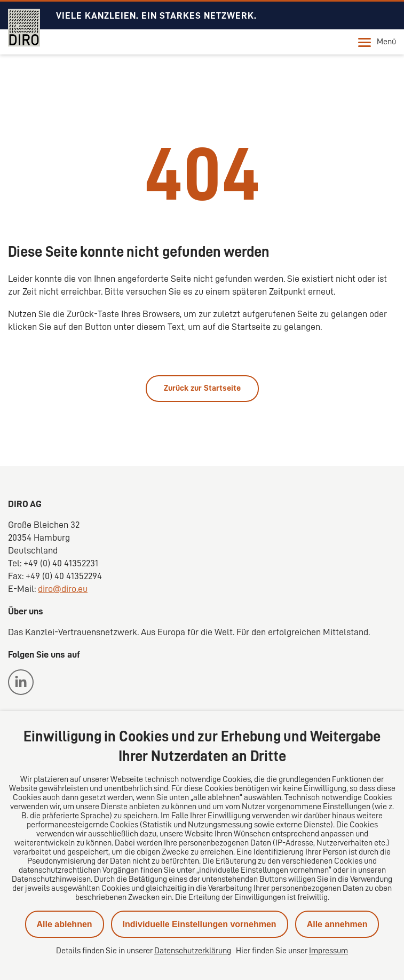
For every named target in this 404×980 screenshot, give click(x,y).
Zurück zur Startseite (202, 388)
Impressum (328, 951)
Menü (377, 42)
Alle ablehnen (65, 924)
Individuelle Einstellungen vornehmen (200, 924)
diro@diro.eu (63, 589)
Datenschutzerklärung (193, 951)
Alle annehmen (337, 924)
